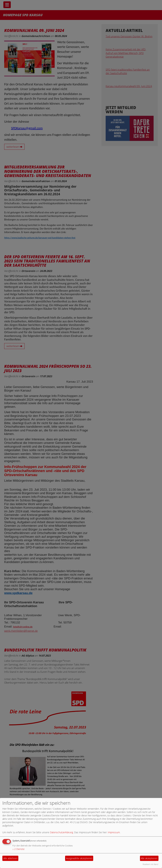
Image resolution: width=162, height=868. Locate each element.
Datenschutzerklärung (61, 832)
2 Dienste (19, 849)
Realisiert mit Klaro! (150, 864)
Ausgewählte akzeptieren (79, 858)
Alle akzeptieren (149, 858)
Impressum (114, 832)
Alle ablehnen (10, 858)
